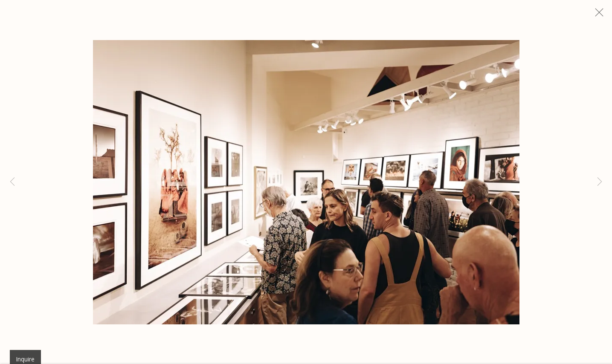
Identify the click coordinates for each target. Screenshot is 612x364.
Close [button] (604, 15)
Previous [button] (12, 182)
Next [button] (600, 182)
